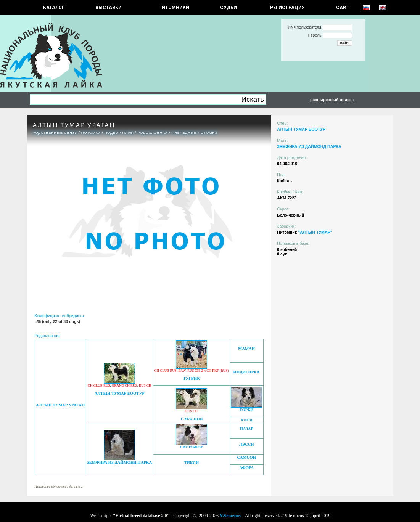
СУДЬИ (229, 8)
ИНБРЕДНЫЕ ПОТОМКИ (195, 133)
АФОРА (246, 468)
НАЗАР (246, 429)
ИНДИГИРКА (247, 372)
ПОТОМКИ (91, 133)
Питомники (174, 8)
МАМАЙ (246, 349)
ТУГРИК (191, 378)
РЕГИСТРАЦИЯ (287, 8)
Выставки (109, 8)
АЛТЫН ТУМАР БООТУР (120, 393)
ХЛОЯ (247, 420)
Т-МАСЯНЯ (191, 419)
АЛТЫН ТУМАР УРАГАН (60, 405)
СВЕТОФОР (191, 447)
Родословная (153, 133)
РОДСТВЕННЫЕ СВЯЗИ (55, 133)
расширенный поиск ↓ (332, 100)
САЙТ (343, 8)
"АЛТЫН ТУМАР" (315, 232)
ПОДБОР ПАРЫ (119, 133)
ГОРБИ (247, 410)
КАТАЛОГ (54, 8)
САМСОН (247, 457)
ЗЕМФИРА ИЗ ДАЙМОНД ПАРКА (119, 462)
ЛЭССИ (247, 444)
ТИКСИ (191, 463)
